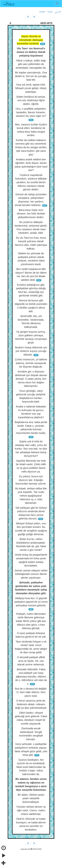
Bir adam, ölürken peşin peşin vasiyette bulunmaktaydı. (31, 798)
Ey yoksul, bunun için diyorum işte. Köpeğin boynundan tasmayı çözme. (31, 480)
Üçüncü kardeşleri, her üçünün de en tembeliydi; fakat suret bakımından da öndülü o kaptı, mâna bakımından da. (31, 767)
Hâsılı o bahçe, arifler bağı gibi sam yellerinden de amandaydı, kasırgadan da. (31, 64)
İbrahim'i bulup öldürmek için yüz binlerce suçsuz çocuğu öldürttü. (31, 351)
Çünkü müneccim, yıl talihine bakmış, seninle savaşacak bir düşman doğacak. (31, 363)
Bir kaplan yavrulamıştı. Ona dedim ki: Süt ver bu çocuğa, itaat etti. (31, 76)
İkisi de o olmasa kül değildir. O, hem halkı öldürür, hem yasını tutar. (31, 692)
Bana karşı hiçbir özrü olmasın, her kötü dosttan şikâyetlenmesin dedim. (31, 214)
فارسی (58, 12)
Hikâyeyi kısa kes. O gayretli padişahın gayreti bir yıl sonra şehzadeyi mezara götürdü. (31, 602)
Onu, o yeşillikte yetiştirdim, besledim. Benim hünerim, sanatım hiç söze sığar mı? (31, 112)
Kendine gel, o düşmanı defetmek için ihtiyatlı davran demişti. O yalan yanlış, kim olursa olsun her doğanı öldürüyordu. (31, 379)
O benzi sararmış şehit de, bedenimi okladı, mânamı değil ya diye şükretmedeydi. (31, 704)
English (42, 12)
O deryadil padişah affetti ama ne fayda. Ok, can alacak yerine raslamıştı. (31, 661)
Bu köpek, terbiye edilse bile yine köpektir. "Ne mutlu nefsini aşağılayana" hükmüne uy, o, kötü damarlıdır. (31, 496)
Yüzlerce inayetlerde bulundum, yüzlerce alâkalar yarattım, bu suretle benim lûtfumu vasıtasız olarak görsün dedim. (31, 182)
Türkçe (50, 12)
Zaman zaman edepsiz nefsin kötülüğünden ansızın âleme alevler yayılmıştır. (31, 574)
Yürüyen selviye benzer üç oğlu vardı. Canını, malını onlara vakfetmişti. (31, 810)
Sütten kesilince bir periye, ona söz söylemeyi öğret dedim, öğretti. (31, 100)
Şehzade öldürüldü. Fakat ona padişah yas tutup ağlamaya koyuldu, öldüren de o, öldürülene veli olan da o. (31, 677)
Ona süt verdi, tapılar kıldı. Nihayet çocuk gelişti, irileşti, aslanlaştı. (31, 88)
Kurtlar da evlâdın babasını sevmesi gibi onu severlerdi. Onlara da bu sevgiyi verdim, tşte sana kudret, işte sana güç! (31, 147)
